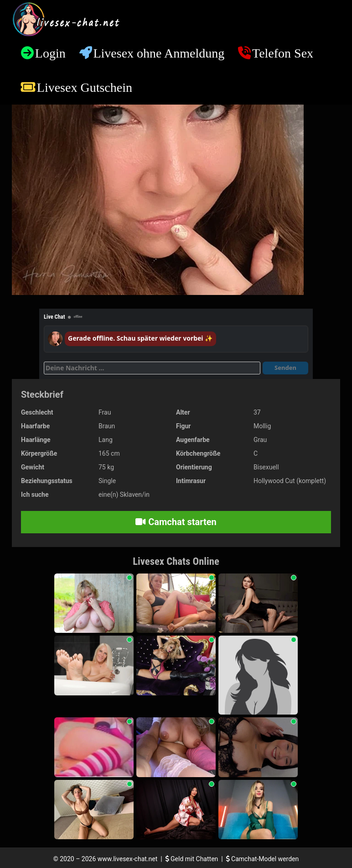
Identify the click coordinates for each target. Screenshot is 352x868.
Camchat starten (176, 522)
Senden (285, 368)
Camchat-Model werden (263, 859)
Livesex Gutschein (85, 87)
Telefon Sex (283, 53)
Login (50, 53)
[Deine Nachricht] (152, 368)
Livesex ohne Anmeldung (159, 53)
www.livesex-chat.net (127, 859)
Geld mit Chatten (193, 859)
